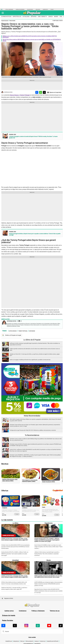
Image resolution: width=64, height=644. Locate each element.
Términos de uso (55, 611)
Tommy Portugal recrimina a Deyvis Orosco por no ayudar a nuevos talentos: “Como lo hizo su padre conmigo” (35, 234)
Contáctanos (23, 611)
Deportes (34, 17)
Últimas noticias (6, 17)
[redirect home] (32, 605)
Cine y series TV (42, 17)
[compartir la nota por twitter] (44, 92)
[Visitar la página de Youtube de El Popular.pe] (49, 626)
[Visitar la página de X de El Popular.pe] (15, 626)
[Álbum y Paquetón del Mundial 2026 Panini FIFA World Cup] (32, 414)
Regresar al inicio (7, 598)
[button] (3, 13)
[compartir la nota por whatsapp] (41, 92)
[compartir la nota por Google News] (54, 92)
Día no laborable (9, 9)
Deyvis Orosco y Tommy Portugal (20, 95)
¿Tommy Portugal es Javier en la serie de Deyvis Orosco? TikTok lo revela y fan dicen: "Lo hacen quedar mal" (33, 137)
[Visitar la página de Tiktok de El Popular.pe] (61, 626)
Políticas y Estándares (38, 611)
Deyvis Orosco (13, 331)
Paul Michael (30, 9)
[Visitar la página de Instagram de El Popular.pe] (26, 626)
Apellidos (38, 9)
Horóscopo (45, 9)
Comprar (17, 514)
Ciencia (50, 17)
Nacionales (12, 21)
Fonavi (52, 9)
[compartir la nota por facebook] (37, 92)
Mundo (56, 17)
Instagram (32, 331)
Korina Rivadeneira (20, 9)
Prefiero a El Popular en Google (13, 335)
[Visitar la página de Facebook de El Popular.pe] (3, 626)
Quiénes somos (9, 611)
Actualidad (26, 17)
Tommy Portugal (23, 331)
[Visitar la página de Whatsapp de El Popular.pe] (38, 626)
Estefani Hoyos (7, 92)
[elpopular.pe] (32, 15)
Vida (61, 17)
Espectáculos (17, 17)
